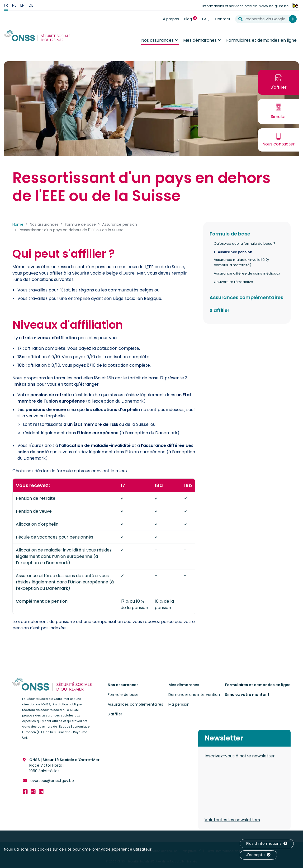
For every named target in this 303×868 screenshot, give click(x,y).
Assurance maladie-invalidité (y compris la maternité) (241, 262)
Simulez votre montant (247, 695)
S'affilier (219, 310)
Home (18, 224)
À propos (171, 19)
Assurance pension (235, 252)
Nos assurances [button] (157, 40)
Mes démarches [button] (200, 40)
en (22, 5)
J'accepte (258, 855)
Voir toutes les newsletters (232, 820)
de (31, 5)
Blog (192, 19)
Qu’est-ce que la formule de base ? (245, 244)
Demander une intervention (194, 695)
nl (14, 5)
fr (6, 5)
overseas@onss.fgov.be (52, 781)
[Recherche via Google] (264, 19)
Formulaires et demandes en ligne (261, 40)
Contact (223, 19)
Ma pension (179, 704)
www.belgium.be (274, 6)
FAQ (206, 19)
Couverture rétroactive (233, 282)
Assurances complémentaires (246, 297)
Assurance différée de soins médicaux (247, 273)
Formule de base (230, 234)
